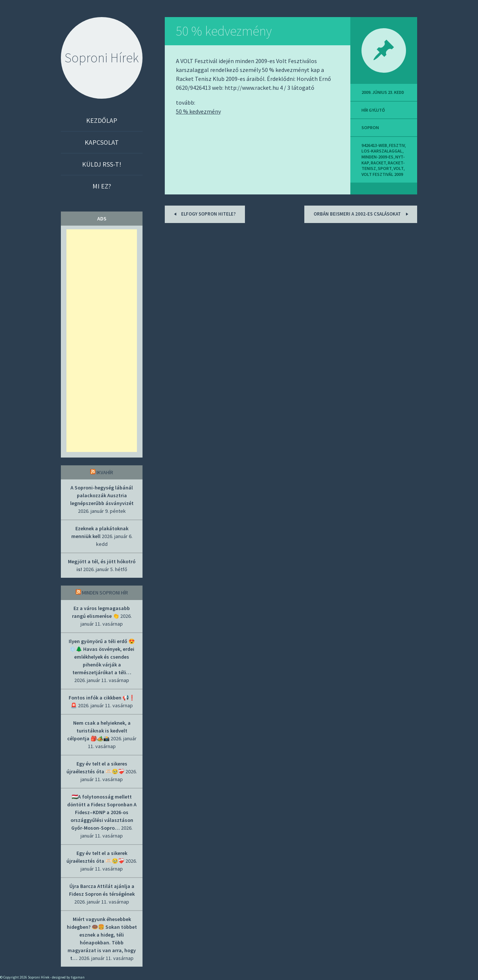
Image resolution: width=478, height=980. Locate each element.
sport (385, 168)
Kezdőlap (102, 120)
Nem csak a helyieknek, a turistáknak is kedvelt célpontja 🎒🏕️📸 (99, 731)
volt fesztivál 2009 (382, 174)
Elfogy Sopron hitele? (204, 214)
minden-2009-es (377, 157)
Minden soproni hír (105, 593)
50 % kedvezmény (224, 31)
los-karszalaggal (382, 151)
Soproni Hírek (102, 58)
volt (398, 168)
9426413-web (374, 145)
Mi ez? (102, 186)
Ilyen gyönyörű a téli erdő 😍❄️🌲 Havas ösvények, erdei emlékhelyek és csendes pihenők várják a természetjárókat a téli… (102, 657)
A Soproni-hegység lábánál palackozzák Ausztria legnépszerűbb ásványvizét (102, 495)
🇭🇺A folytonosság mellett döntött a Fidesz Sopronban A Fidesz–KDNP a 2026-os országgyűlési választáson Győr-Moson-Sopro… (102, 812)
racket (378, 163)
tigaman (78, 977)
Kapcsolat (102, 142)
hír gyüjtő (373, 110)
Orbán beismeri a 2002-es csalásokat (362, 214)
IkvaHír (105, 472)
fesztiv (397, 145)
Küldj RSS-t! (102, 164)
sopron (370, 127)
